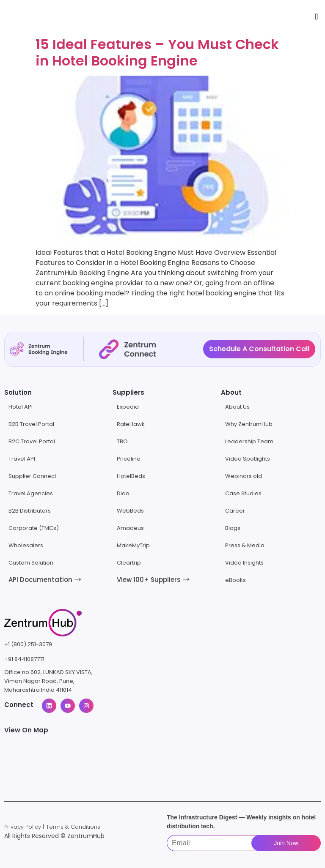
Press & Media (245, 545)
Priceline (129, 459)
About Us (237, 407)
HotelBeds (131, 476)
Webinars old (244, 476)
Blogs (233, 528)
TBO (122, 441)
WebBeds (130, 511)
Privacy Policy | (24, 827)
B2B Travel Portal (31, 424)
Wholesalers (26, 545)
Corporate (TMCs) (34, 528)
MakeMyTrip (133, 545)
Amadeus (130, 528)
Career (235, 511)
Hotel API (21, 407)
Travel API (22, 459)
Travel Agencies (31, 493)
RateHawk (131, 424)
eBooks (235, 580)
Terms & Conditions (73, 827)
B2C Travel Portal (32, 441)
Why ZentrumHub (249, 424)
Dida (123, 493)
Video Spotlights (248, 459)
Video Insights (244, 563)
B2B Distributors (30, 511)
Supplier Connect (32, 476)
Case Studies (243, 493)
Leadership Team (249, 441)
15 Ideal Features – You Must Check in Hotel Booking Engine (157, 52)
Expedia (128, 407)
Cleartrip (129, 563)
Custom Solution (31, 563)
